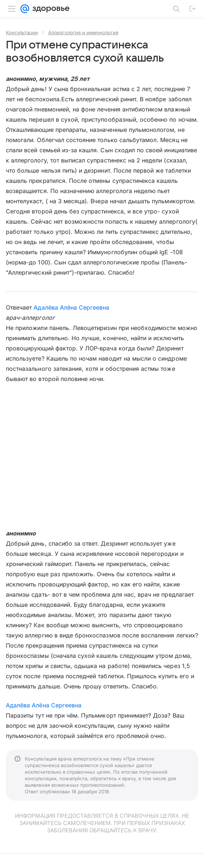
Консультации (22, 32)
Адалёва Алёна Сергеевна (71, 307)
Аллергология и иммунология (83, 32)
